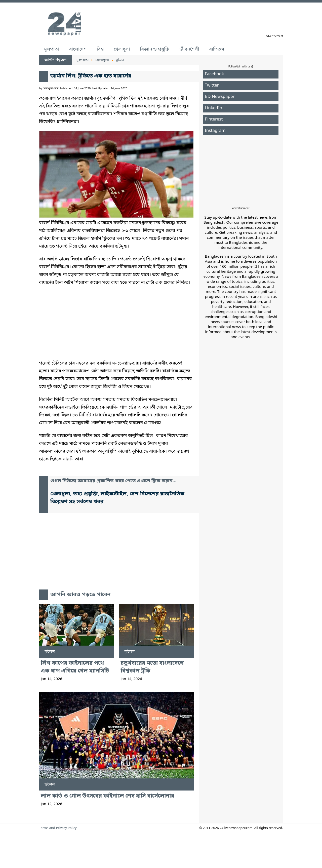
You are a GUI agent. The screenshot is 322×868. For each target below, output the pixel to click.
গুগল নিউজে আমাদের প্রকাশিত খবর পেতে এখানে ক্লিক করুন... (113, 481)
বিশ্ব (100, 49)
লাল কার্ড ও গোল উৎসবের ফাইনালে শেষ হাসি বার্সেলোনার (108, 796)
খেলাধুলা (122, 49)
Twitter (212, 85)
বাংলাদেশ (78, 49)
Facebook (214, 74)
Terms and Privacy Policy (58, 828)
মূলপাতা (51, 49)
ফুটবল (50, 652)
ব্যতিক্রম (217, 49)
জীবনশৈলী (189, 49)
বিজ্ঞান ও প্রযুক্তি (155, 49)
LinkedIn (213, 108)
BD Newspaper (220, 97)
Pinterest (214, 119)
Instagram (215, 131)
